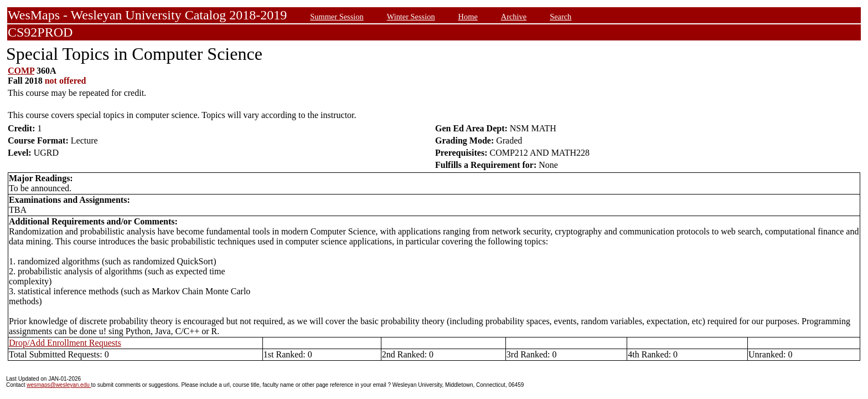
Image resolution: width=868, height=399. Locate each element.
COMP (21, 71)
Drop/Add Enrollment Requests (65, 343)
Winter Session (411, 17)
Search (560, 17)
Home (468, 17)
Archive (514, 17)
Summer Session (337, 17)
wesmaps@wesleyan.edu (59, 385)
